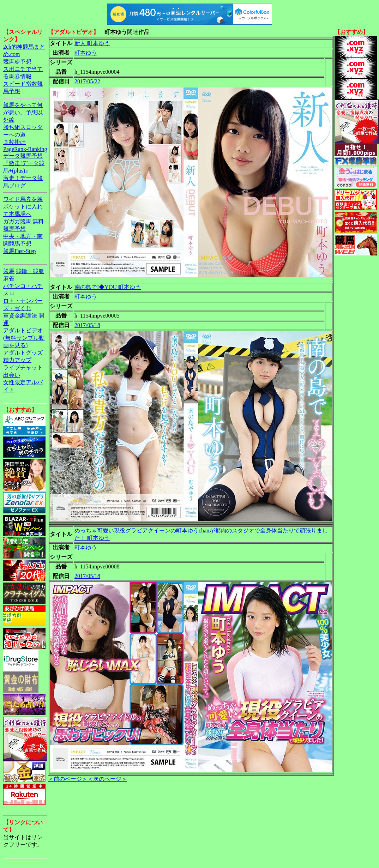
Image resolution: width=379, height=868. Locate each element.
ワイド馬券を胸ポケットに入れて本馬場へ (23, 207)
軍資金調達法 (20, 316)
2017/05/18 (87, 325)
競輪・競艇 (30, 271)
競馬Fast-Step (19, 251)
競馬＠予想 (17, 62)
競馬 (9, 271)
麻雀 (9, 279)
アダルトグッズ (23, 353)
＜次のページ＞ (107, 779)
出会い (12, 375)
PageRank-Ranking (25, 149)
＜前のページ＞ (68, 779)
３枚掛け (14, 142)
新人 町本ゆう (92, 43)
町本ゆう (86, 53)
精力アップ (17, 360)
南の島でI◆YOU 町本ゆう (108, 287)
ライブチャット (23, 367)
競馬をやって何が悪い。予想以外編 (23, 112)
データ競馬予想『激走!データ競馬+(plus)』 (24, 163)
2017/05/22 (87, 81)
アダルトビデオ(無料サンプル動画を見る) (24, 338)
